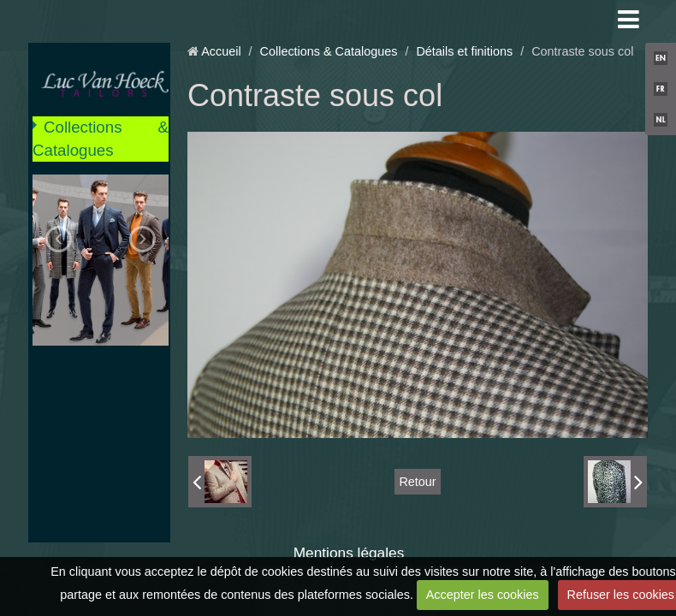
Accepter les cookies (483, 595)
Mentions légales (349, 553)
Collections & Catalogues (101, 138)
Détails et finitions (464, 51)
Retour (417, 482)
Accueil (221, 51)
